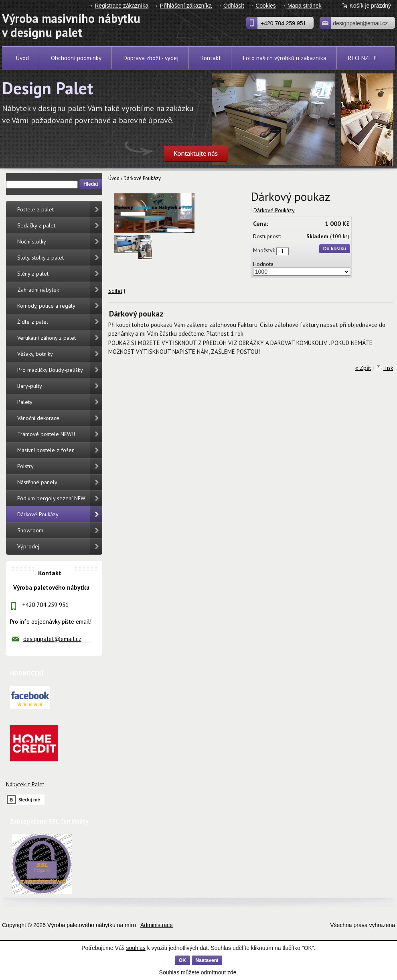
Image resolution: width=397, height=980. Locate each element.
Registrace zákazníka (122, 6)
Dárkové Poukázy (142, 178)
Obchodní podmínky (76, 58)
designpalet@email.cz (52, 639)
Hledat (91, 184)
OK (182, 960)
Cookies (266, 6)
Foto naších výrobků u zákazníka (285, 58)
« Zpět (363, 368)
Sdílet (115, 291)
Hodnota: (264, 264)
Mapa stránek (305, 6)
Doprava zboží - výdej (151, 58)
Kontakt (211, 58)
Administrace (157, 925)
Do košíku (335, 249)
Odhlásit (234, 6)
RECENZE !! (362, 58)
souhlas (136, 948)
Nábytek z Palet (25, 784)
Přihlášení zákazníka (186, 6)
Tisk (388, 368)
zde (232, 972)
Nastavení (207, 960)
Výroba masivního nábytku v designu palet (32, 25)
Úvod (22, 58)
